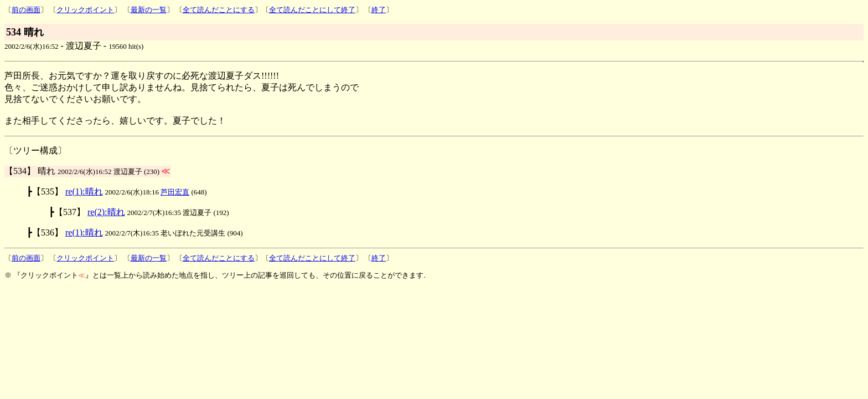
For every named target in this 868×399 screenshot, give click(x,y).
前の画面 (26, 10)
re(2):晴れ (106, 212)
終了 (379, 10)
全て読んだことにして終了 (312, 10)
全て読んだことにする (219, 10)
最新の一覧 (149, 10)
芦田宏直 (175, 192)
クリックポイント (85, 10)
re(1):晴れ (84, 191)
